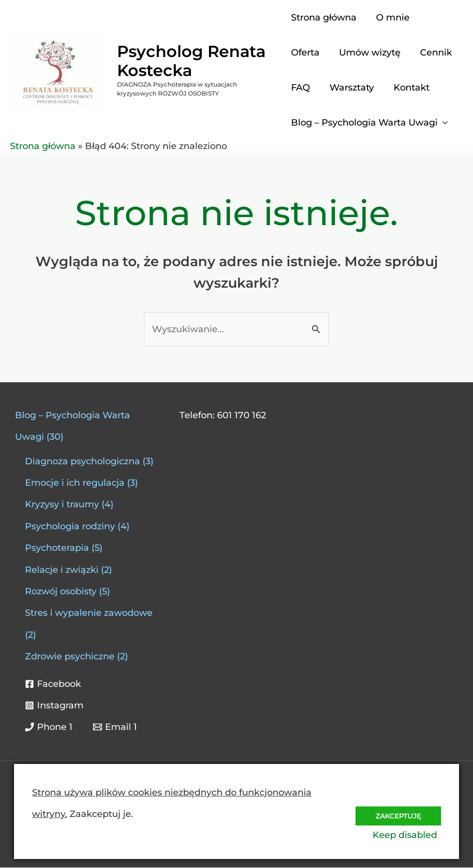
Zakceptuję (396, 813)
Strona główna (324, 18)
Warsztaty (350, 88)
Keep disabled (409, 835)
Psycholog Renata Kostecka (191, 61)
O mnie (391, 18)
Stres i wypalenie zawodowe (89, 613)
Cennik (433, 53)
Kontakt (408, 88)
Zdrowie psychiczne (70, 657)
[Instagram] (54, 706)
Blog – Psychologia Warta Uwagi (364, 123)
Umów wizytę (368, 53)
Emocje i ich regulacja (75, 483)
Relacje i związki (62, 570)
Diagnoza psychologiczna (82, 462)
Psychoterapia (57, 548)
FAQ (300, 88)
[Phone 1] (49, 727)
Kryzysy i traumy (62, 505)
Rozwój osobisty (61, 592)
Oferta (305, 53)
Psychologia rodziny (70, 527)
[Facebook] (53, 684)
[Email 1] (114, 727)
